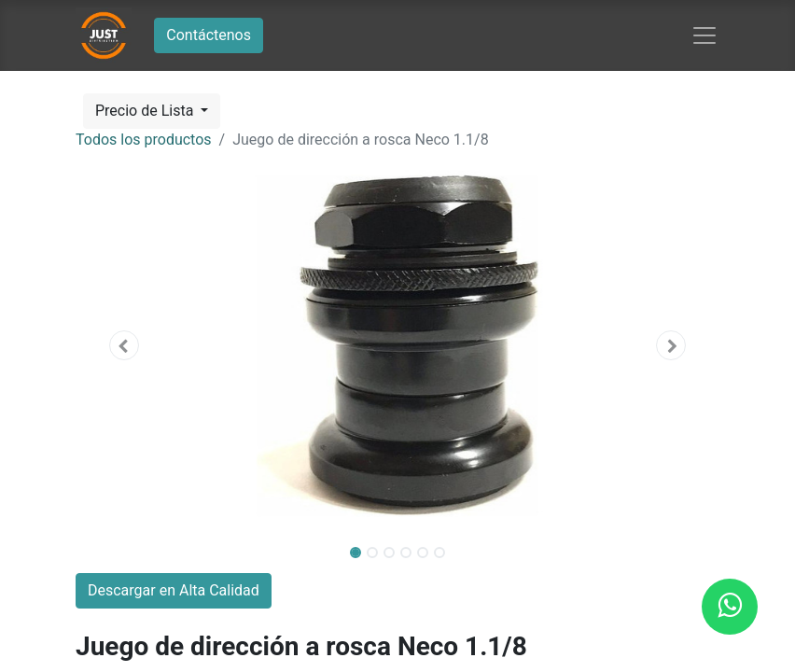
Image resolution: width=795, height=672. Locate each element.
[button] (124, 345)
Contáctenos (209, 35)
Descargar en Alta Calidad (174, 590)
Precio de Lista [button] (146, 111)
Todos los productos (144, 140)
